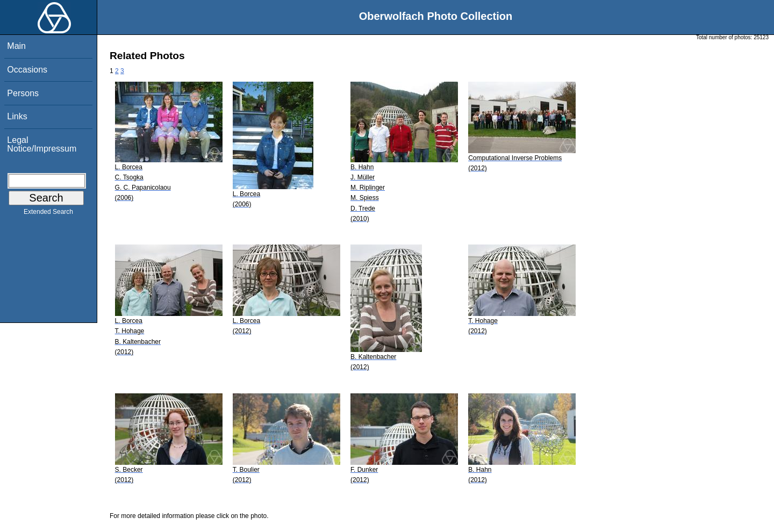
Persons (23, 93)
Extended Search (48, 214)
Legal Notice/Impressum (42, 144)
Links (17, 116)
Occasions (27, 70)
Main (16, 46)
